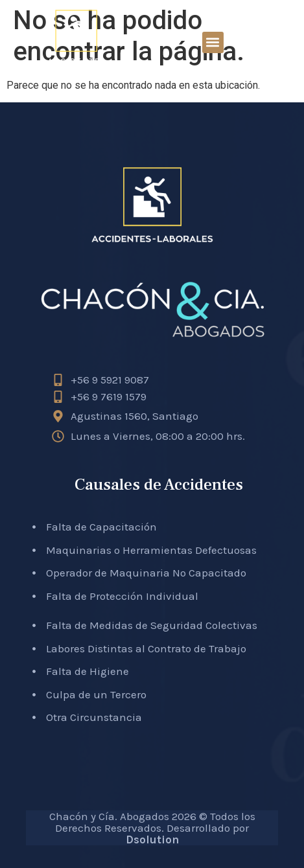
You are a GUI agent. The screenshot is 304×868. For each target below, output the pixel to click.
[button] (213, 42)
